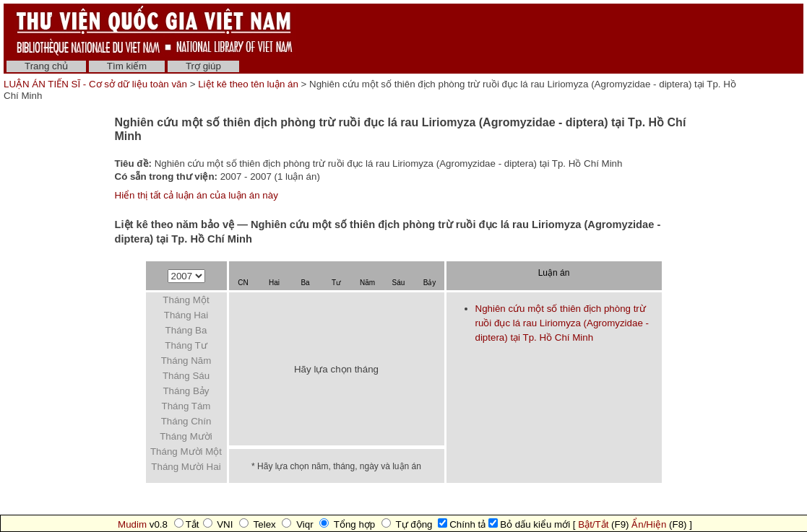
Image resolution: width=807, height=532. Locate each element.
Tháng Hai (186, 315)
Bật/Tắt (593, 524)
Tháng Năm (186, 361)
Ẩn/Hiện (649, 524)
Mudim (132, 524)
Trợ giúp (203, 66)
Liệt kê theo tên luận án (248, 84)
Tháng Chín (186, 421)
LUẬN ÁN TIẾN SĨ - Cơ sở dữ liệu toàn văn (97, 84)
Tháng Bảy (186, 391)
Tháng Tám (186, 406)
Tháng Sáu (186, 376)
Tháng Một (186, 300)
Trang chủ (46, 66)
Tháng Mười (186, 436)
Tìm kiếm (127, 66)
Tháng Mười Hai (186, 467)
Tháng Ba (186, 330)
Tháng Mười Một (186, 452)
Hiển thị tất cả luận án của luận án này (197, 195)
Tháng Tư (186, 345)
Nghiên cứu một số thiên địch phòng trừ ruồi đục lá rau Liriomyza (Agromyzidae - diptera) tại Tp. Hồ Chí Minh (562, 323)
